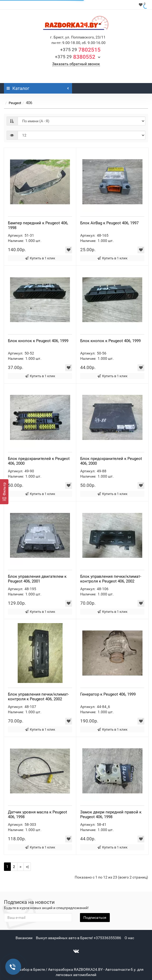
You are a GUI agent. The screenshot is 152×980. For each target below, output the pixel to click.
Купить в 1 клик (40, 258)
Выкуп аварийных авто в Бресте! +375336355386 (79, 938)
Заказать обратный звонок (76, 64)
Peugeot (15, 103)
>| (27, 867)
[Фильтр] (4, 492)
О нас (129, 938)
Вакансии (24, 938)
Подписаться (95, 918)
